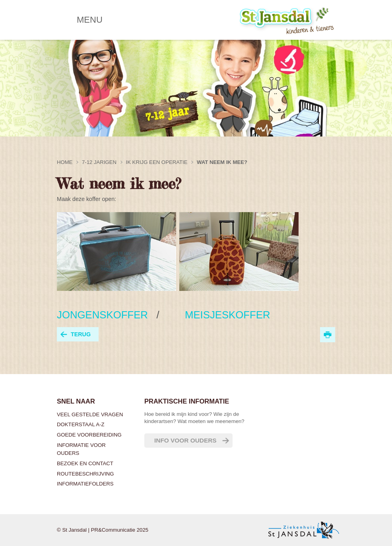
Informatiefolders (85, 484)
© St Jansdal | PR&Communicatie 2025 (103, 530)
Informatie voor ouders (81, 449)
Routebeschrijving (85, 474)
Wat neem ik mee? (222, 162)
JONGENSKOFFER (104, 315)
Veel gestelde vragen (90, 414)
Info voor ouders (185, 440)
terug (81, 334)
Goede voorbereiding (89, 435)
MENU (90, 20)
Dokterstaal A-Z (81, 424)
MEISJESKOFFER (219, 315)
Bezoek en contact (85, 463)
